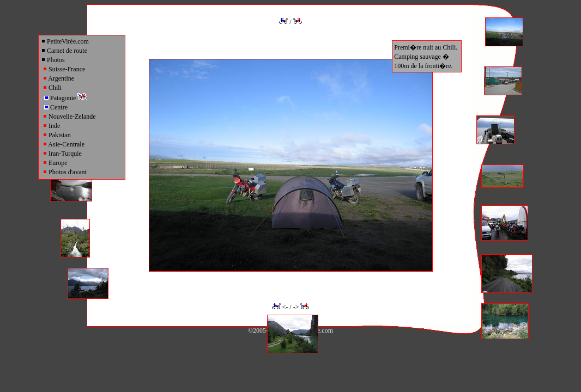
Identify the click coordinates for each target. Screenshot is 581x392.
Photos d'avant (65, 172)
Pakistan (57, 135)
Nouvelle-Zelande (69, 117)
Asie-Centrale (63, 144)
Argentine (58, 78)
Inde (51, 126)
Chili (52, 88)
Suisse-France (64, 69)
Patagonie (66, 98)
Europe (55, 163)
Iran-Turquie (62, 154)
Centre (56, 107)
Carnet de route (64, 51)
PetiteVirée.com (65, 41)
